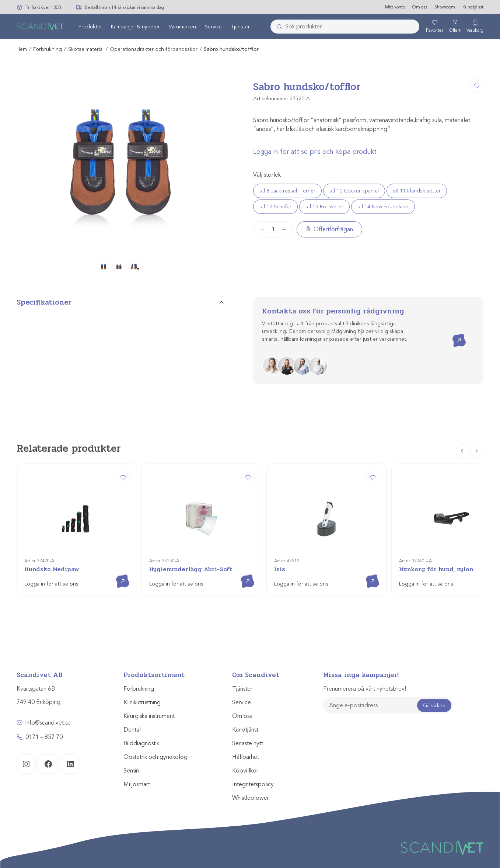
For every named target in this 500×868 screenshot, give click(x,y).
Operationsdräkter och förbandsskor (154, 50)
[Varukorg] (475, 27)
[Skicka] (277, 27)
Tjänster (240, 27)
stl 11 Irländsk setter (417, 191)
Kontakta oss (454, 334)
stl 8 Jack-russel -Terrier (287, 191)
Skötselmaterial (86, 50)
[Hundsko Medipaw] (77, 530)
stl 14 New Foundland (383, 207)
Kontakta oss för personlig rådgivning (333, 311)
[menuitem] (90, 27)
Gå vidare (434, 706)
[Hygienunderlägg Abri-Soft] (202, 530)
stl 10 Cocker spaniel (354, 191)
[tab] (120, 306)
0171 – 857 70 (44, 737)
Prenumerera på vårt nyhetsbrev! (365, 689)
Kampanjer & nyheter (135, 27)
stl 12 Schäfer (275, 207)
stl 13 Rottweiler (324, 207)
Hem (22, 50)
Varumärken (182, 27)
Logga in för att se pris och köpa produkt (315, 152)
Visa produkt (117, 575)
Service (213, 27)
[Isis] (327, 530)
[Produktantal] (273, 229)
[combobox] (345, 27)
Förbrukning (48, 50)
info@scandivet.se (48, 723)
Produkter (90, 27)
